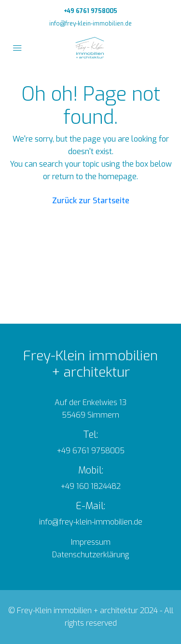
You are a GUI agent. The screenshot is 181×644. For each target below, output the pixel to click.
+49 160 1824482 (91, 486)
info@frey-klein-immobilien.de (90, 24)
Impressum (91, 542)
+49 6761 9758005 (90, 11)
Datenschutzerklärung (90, 555)
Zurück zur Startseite (91, 201)
